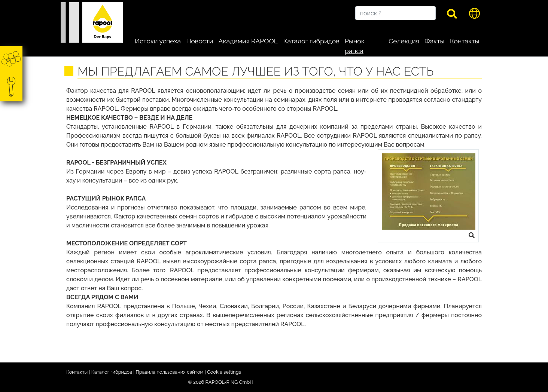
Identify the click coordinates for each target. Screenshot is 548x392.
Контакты (465, 41)
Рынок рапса (355, 46)
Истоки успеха (158, 41)
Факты (434, 41)
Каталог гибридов (311, 41)
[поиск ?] (395, 13)
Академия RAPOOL (248, 41)
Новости (200, 41)
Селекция (404, 41)
